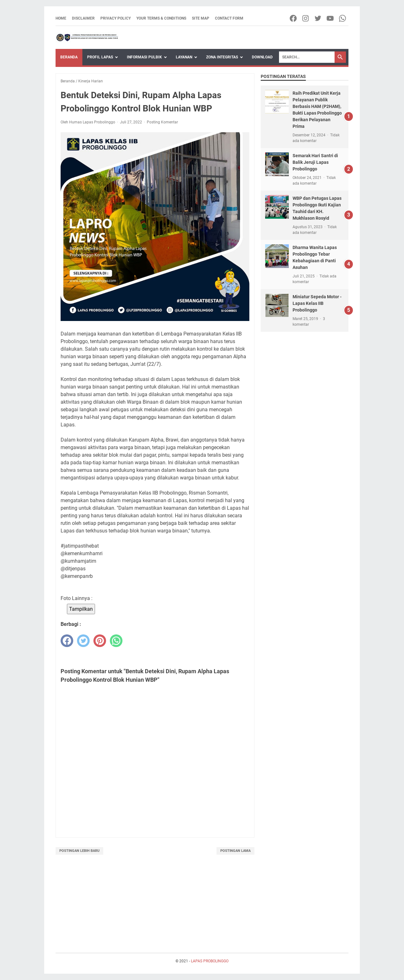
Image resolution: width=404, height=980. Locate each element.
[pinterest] (100, 641)
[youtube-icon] (331, 18)
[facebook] (67, 641)
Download (262, 57)
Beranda (69, 57)
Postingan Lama (235, 851)
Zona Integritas (222, 57)
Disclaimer (83, 18)
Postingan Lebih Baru (79, 851)
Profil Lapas (100, 57)
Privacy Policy (116, 18)
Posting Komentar (162, 122)
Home (61, 18)
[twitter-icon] (318, 18)
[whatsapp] (116, 641)
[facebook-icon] (294, 18)
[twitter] (83, 641)
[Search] (307, 57)
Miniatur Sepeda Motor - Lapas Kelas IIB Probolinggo (317, 303)
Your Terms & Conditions (161, 18)
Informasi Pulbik (144, 57)
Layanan (184, 57)
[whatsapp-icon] (343, 18)
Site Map (201, 18)
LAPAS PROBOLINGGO (210, 961)
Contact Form (229, 18)
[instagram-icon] (306, 18)
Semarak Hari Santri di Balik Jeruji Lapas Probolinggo (315, 162)
